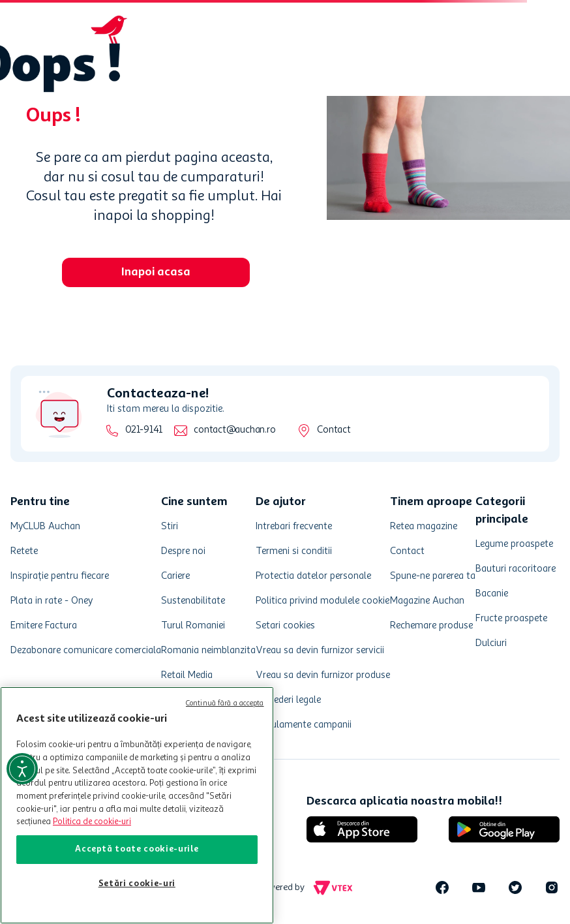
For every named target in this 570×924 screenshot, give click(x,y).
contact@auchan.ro (234, 430)
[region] (137, 805)
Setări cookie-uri (137, 884)
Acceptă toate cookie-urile (137, 849)
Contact (334, 430)
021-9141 (144, 430)
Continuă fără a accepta (225, 704)
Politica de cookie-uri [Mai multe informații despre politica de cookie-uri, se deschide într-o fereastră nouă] (92, 822)
